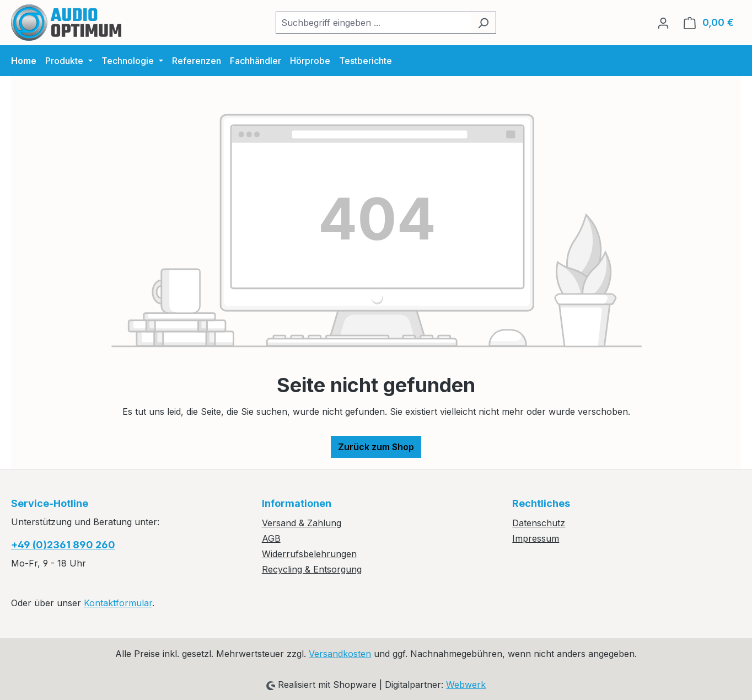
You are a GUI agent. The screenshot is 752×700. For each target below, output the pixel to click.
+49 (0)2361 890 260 (63, 545)
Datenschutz (539, 523)
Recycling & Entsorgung (312, 569)
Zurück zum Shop (376, 447)
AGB (271, 538)
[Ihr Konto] (663, 23)
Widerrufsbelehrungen (309, 554)
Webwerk (466, 685)
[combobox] (373, 23)
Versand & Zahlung (302, 523)
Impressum (536, 538)
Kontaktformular (118, 603)
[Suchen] (483, 23)
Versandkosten (340, 654)
